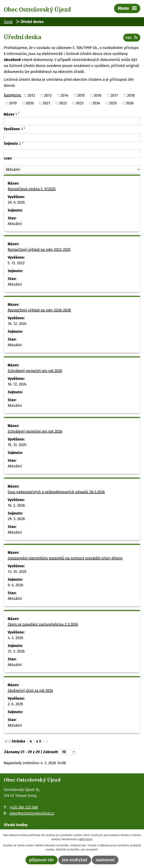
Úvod (8, 22)
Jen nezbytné (75, 860)
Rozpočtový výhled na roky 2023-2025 (39, 249)
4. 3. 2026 (15, 638)
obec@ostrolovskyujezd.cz (32, 813)
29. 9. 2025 (16, 202)
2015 (81, 95)
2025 (113, 103)
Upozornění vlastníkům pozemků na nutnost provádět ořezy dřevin (65, 558)
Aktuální (15, 224)
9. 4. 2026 (15, 585)
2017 (114, 95)
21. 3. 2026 (16, 651)
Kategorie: (13, 95)
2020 (30, 103)
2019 (13, 103)
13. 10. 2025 (17, 572)
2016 (98, 95)
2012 (31, 95)
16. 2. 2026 (16, 505)
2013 (48, 95)
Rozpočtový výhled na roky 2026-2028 (39, 310)
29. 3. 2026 (16, 519)
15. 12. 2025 (17, 445)
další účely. (86, 839)
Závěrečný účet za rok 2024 (30, 691)
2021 (46, 103)
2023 (80, 103)
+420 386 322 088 (24, 807)
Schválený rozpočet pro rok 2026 (35, 431)
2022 (63, 103)
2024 (96, 103)
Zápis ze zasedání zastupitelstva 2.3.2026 (43, 624)
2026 (130, 103)
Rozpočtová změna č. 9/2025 (32, 189)
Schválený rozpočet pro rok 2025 (35, 371)
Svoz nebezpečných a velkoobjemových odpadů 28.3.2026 (56, 492)
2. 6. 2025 (15, 704)
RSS (132, 37)
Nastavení (105, 860)
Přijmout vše (42, 860)
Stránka (18, 741)
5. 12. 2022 (16, 263)
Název (10, 114)
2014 (64, 95)
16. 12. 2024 (17, 324)
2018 (131, 95)
